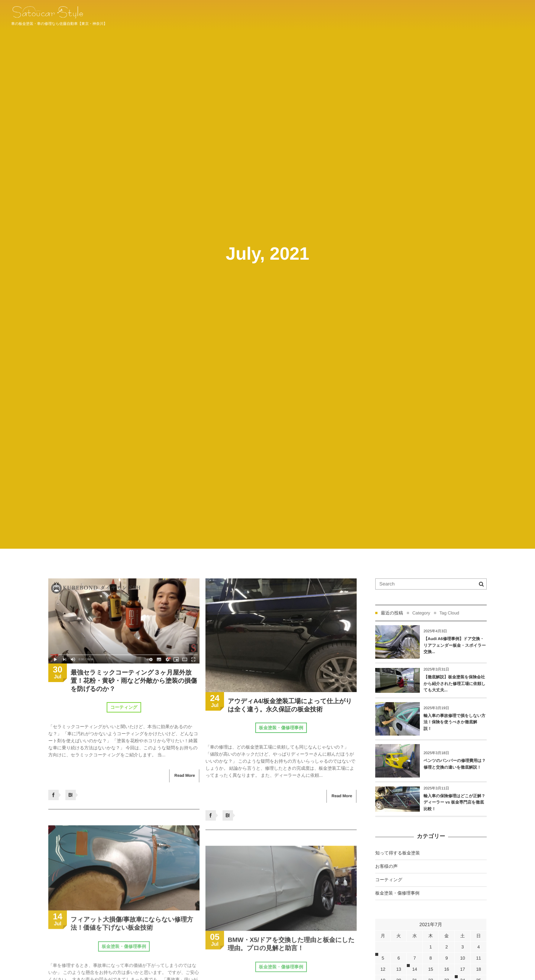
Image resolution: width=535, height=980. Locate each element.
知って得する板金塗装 (398, 853)
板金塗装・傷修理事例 (281, 728)
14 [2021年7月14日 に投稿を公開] (414, 969)
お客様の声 (386, 866)
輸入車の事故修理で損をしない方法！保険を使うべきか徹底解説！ (455, 722)
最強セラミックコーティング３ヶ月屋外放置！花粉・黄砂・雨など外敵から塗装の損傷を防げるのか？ (134, 681)
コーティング (124, 707)
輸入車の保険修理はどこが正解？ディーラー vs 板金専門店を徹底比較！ (454, 803)
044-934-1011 (508, 15)
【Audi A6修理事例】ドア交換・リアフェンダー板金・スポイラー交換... (455, 645)
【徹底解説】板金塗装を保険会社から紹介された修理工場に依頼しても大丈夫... (455, 684)
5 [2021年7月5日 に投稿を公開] (383, 958)
